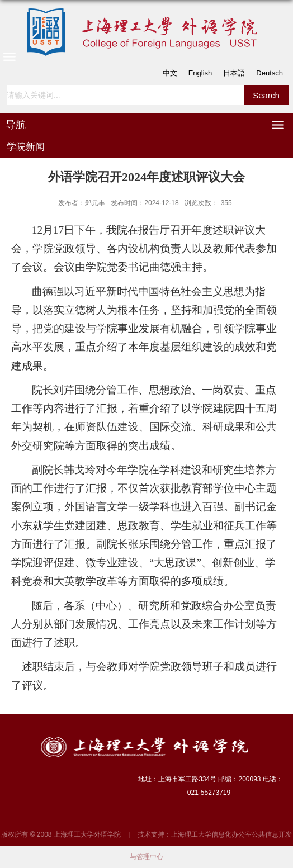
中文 (170, 73)
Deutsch (270, 73)
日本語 (234, 73)
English (200, 73)
